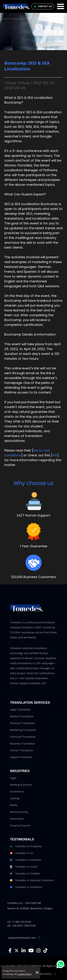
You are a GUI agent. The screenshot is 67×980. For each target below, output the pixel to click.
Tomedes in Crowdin (25, 874)
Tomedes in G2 (22, 853)
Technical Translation (23, 737)
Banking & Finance (21, 785)
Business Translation (23, 744)
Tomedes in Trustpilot (26, 846)
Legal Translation (20, 709)
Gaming (15, 798)
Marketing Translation (23, 730)
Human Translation (22, 750)
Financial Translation (23, 723)
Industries (20, 771)
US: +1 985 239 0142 (19, 922)
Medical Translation (22, 716)
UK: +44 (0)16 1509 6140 (21, 926)
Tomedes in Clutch (24, 867)
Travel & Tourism (20, 825)
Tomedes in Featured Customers (32, 880)
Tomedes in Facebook (25, 860)
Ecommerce (17, 791)
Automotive (17, 819)
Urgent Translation (21, 757)
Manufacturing (19, 812)
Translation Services (30, 703)
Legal (13, 778)
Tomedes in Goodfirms (26, 887)
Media (14, 805)
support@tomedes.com (22, 938)
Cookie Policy (24, 974)
